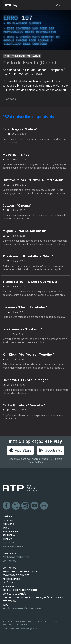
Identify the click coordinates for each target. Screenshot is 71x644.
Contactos (9, 561)
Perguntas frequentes (16, 557)
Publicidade (21, 624)
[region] (35, 30)
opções (9, 99)
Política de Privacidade (14, 622)
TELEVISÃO (8, 524)
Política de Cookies (38, 622)
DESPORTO (8, 520)
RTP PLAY (8, 539)
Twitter (16, 506)
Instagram (25, 506)
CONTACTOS (9, 568)
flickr (44, 506)
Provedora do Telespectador (20, 572)
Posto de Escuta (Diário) (29, 63)
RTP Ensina (9, 535)
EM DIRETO (8, 543)
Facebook (7, 506)
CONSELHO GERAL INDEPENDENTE (20, 590)
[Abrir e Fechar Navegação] (67, 5)
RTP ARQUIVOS (10, 531)
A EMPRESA (8, 586)
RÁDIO (6, 528)
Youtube (35, 506)
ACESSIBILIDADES (11, 579)
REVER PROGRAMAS (13, 546)
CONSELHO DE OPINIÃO (15, 594)
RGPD (5, 605)
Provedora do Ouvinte (16, 575)
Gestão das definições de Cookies (22, 609)
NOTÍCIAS (8, 517)
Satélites (8, 583)
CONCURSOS (9, 553)
